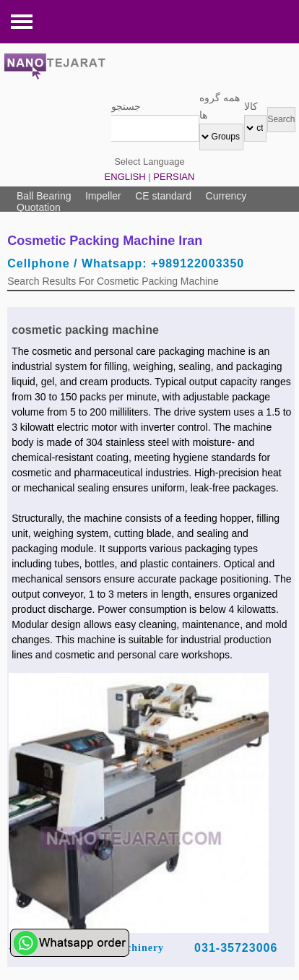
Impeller (103, 196)
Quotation (39, 207)
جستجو (126, 106)
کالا (251, 106)
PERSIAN (174, 177)
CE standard (163, 196)
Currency (226, 196)
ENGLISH (125, 177)
